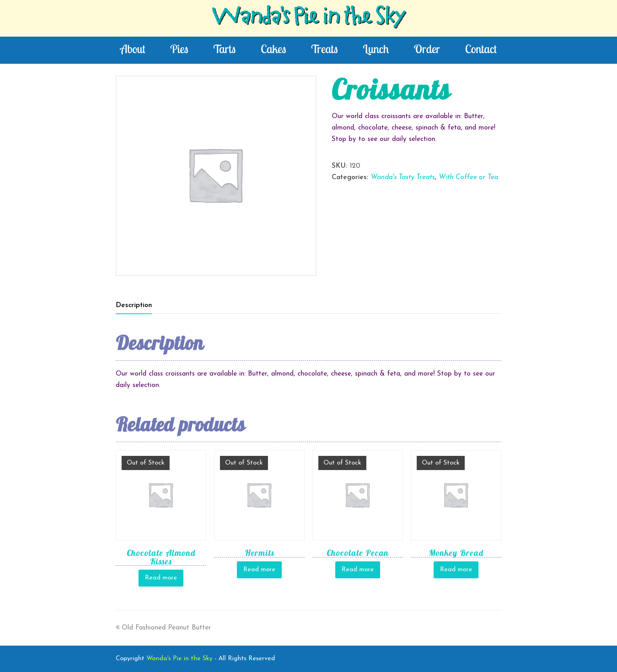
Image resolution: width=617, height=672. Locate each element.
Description (134, 305)
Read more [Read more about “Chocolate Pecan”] (358, 570)
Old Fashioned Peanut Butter (163, 628)
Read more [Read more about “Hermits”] (259, 570)
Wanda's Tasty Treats (403, 177)
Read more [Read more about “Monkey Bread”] (456, 570)
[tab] (134, 305)
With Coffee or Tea (468, 177)
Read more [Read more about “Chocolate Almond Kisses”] (161, 578)
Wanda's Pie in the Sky (308, 18)
